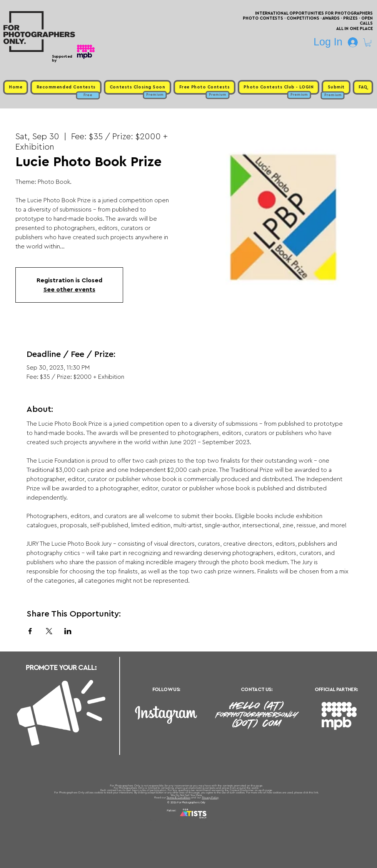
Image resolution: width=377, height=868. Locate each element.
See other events (69, 290)
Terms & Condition (178, 797)
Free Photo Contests (176, 820)
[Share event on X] (49, 631)
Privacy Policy (210, 797)
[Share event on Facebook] (30, 631)
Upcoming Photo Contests (146, 820)
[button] (368, 42)
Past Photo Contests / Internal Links (214, 820)
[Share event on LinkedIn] (68, 631)
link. (316, 792)
